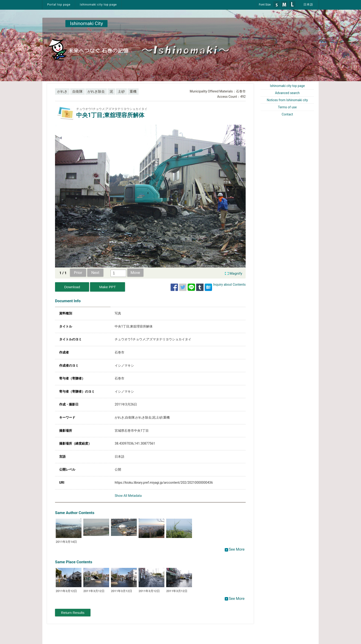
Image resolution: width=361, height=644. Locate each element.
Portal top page (59, 4)
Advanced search (287, 93)
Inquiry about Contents (229, 285)
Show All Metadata (128, 496)
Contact (287, 114)
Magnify (236, 273)
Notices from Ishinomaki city (287, 100)
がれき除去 (96, 92)
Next (95, 273)
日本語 (308, 4)
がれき (62, 92)
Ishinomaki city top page (98, 4)
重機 (133, 92)
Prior (78, 273)
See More (235, 549)
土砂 (121, 92)
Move (135, 273)
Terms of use (287, 107)
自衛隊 (77, 92)
